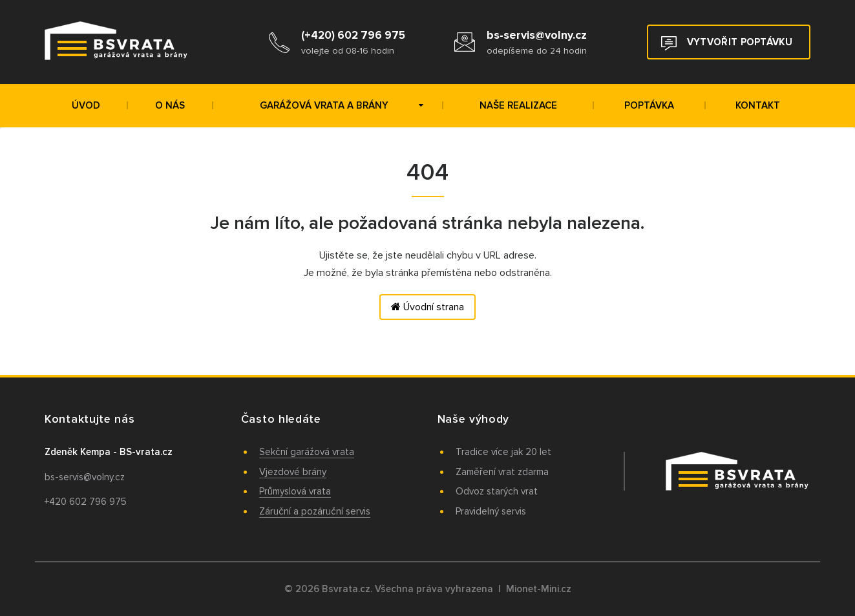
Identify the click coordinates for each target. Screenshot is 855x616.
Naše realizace (518, 105)
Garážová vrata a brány (342, 105)
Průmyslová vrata (295, 491)
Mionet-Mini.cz (539, 589)
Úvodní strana (428, 307)
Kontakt (758, 105)
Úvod (86, 105)
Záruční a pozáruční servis (315, 511)
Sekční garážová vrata (307, 452)
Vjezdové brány (293, 472)
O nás (170, 105)
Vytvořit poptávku (727, 43)
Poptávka (649, 105)
